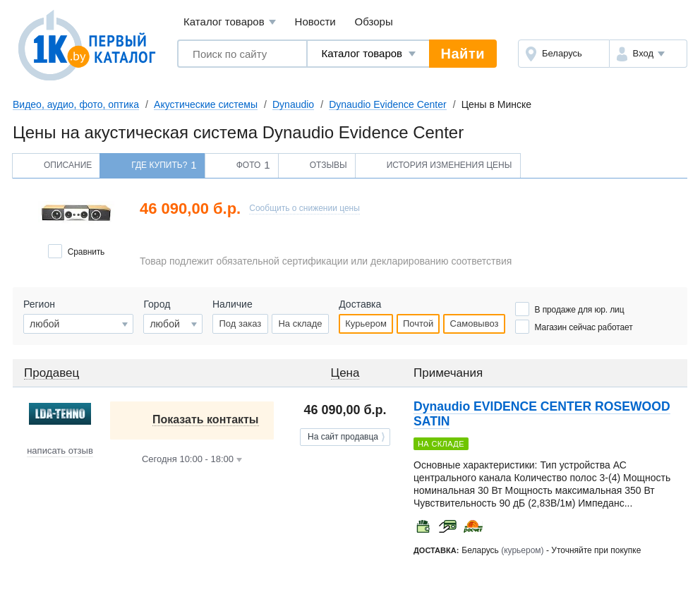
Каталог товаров (230, 22)
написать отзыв (60, 451)
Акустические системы (206, 104)
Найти (463, 54)
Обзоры (374, 22)
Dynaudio (293, 104)
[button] (648, 54)
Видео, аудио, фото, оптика (76, 104)
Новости (315, 22)
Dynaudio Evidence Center (388, 104)
